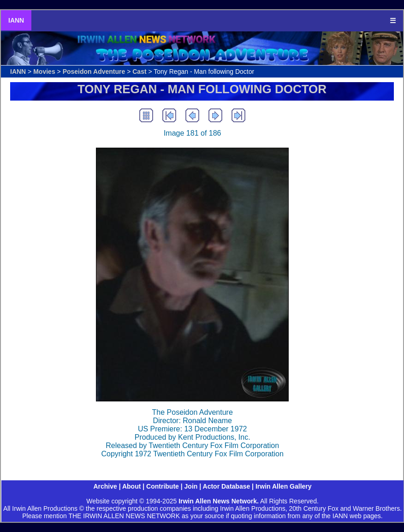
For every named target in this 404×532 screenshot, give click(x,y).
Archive (105, 486)
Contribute (163, 486)
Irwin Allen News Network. (219, 501)
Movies (44, 72)
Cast (139, 72)
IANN (16, 20)
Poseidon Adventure (94, 72)
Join (191, 486)
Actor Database (227, 486)
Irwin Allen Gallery (284, 486)
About (131, 486)
